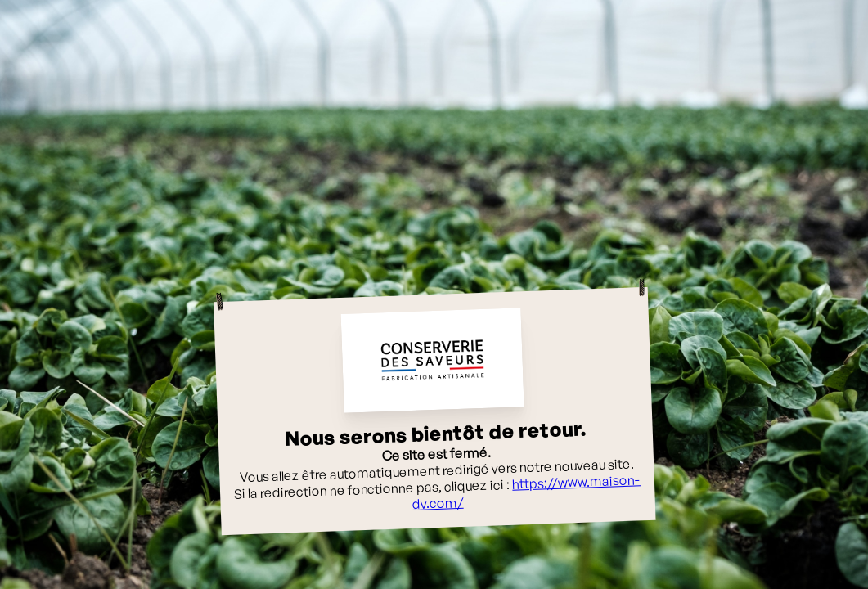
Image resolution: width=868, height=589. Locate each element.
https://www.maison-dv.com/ (526, 492)
